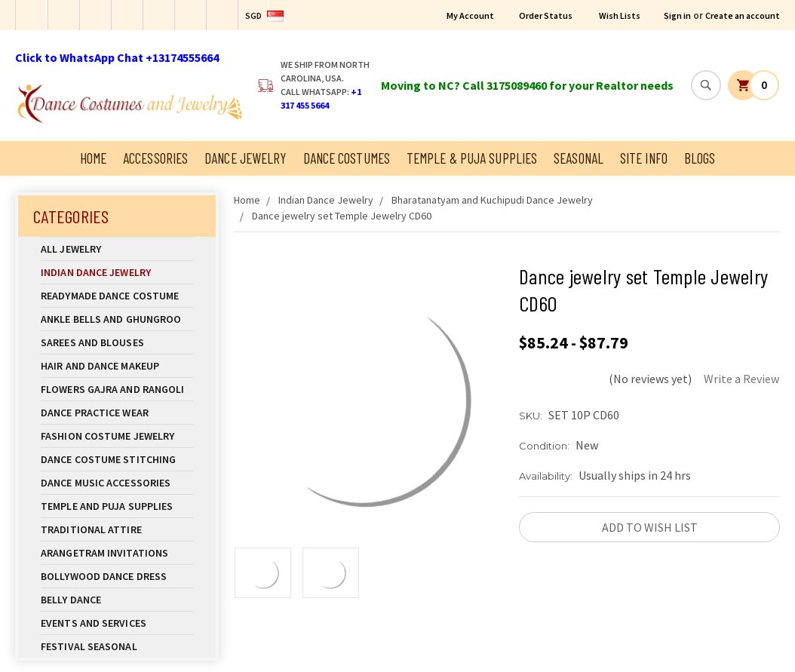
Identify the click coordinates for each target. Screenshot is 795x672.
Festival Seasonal (89, 646)
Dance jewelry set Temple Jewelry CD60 (342, 216)
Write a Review (741, 379)
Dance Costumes (347, 158)
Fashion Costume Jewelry (117, 436)
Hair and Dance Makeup (117, 366)
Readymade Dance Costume (117, 296)
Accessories (155, 158)
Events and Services (94, 623)
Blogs (700, 158)
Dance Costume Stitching (108, 459)
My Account (470, 15)
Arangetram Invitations (104, 553)
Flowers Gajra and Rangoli (113, 389)
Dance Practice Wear (117, 413)
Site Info (644, 158)
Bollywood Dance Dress (104, 576)
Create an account (743, 15)
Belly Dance (117, 600)
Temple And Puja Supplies (117, 506)
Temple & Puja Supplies (472, 158)
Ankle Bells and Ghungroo (111, 319)
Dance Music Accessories (106, 483)
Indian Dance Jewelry (117, 272)
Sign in (677, 15)
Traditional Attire (91, 529)
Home (93, 158)
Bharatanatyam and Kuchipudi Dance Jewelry (492, 200)
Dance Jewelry (245, 158)
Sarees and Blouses (117, 342)
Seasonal (579, 158)
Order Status (546, 15)
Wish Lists (620, 15)
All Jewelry (117, 249)
